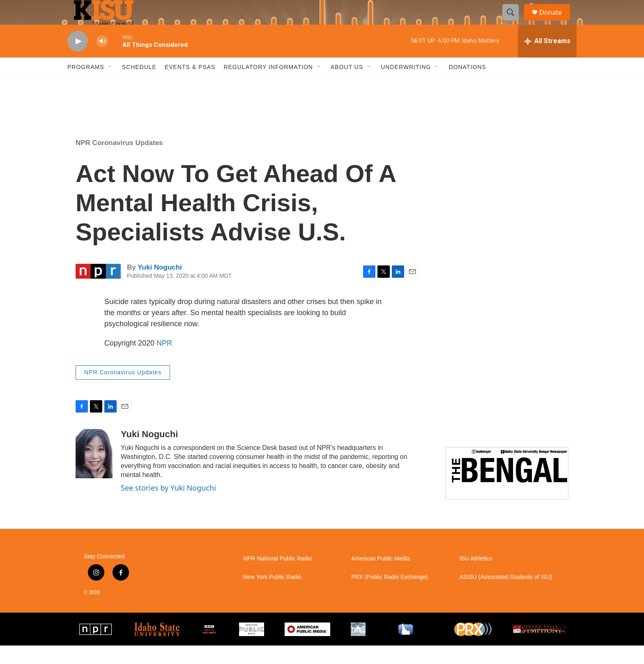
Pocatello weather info (131, 116)
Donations (467, 85)
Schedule (139, 85)
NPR (164, 362)
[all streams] (547, 60)
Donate (556, 22)
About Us (347, 85)
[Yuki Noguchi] (94, 472)
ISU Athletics (476, 577)
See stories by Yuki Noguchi (168, 506)
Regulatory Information (268, 85)
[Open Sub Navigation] (110, 85)
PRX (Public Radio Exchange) (390, 596)
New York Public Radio (272, 596)
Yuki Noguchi (160, 286)
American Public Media (381, 577)
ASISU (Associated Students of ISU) (506, 596)
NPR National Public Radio (277, 577)
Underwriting (406, 85)
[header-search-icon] (514, 22)
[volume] (102, 60)
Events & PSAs (190, 85)
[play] (78, 60)
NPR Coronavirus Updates (119, 161)
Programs (86, 85)
